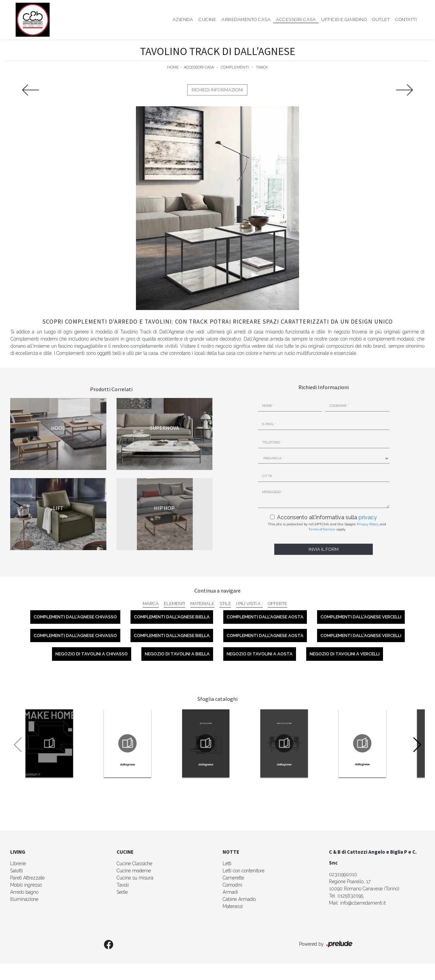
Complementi (235, 67)
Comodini (232, 885)
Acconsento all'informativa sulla (327, 517)
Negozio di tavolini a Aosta (260, 654)
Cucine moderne (134, 871)
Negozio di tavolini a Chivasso (92, 654)
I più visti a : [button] (249, 604)
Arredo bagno (24, 892)
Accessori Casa (296, 20)
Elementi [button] (175, 604)
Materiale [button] (202, 604)
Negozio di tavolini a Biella (177, 654)
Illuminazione (24, 899)
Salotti (16, 871)
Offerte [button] (277, 604)
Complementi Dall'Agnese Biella (172, 617)
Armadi (230, 892)
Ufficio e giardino (344, 20)
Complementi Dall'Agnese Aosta (265, 617)
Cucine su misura (135, 878)
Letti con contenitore (243, 871)
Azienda (183, 20)
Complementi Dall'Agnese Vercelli (361, 617)
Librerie (18, 864)
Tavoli (123, 885)
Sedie (122, 892)
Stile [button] (225, 604)
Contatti (406, 20)
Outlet (381, 20)
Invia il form (324, 549)
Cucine (207, 20)
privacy (368, 517)
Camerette (233, 878)
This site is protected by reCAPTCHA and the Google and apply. (327, 527)
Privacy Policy (368, 524)
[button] (417, 745)
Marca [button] (151, 604)
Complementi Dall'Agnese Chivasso (75, 617)
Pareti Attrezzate (27, 878)
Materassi (233, 906)
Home (173, 67)
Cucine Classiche (134, 864)
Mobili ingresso (26, 885)
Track (262, 67)
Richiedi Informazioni (217, 90)
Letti (227, 864)
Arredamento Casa (246, 20)
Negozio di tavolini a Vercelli (345, 654)
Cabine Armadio (239, 899)
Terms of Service (322, 529)
